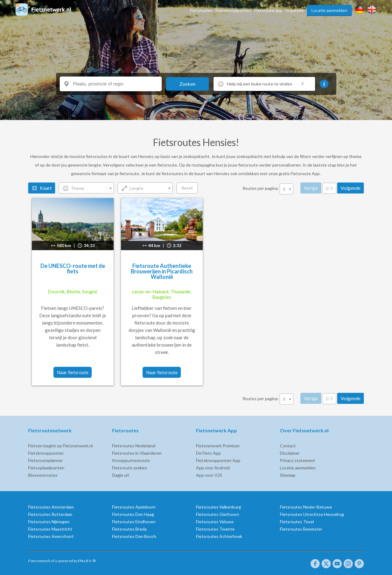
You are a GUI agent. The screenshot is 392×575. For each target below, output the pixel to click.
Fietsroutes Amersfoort (35, 536)
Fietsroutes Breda (121, 529)
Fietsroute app (268, 10)
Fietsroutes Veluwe (215, 522)
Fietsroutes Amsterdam (35, 507)
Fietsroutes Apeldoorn (126, 507)
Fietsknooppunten (233, 10)
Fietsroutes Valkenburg (219, 507)
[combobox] (78, 188)
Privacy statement (305, 460)
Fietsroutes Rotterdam (34, 514)
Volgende (359, 188)
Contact (296, 446)
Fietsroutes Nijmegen (33, 522)
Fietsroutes (201, 10)
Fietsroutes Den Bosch (126, 536)
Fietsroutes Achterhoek (219, 536)
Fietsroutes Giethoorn (218, 514)
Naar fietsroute (62, 372)
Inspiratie (295, 10)
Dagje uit (113, 475)
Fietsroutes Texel (305, 522)
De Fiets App (208, 453)
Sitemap (296, 475)
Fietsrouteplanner (30, 460)
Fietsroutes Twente (215, 529)
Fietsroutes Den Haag (125, 514)
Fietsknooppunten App (218, 460)
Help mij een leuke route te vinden (265, 84)
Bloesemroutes (27, 475)
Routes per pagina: (277, 188)
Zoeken (187, 84)
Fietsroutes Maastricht (34, 529)
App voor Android (213, 468)
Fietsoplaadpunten (30, 468)
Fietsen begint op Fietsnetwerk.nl (45, 446)
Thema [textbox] (70, 188)
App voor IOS (209, 475)
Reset (179, 188)
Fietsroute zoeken (122, 468)
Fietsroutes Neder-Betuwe (314, 507)
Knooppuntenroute (123, 460)
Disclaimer (298, 453)
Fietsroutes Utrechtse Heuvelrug (320, 514)
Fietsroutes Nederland (126, 446)
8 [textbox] (292, 189)
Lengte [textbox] (128, 188)
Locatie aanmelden (329, 10)
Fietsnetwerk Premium (218, 446)
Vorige (319, 188)
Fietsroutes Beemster (309, 529)
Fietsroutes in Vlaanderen (129, 453)
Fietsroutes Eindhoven (126, 522)
